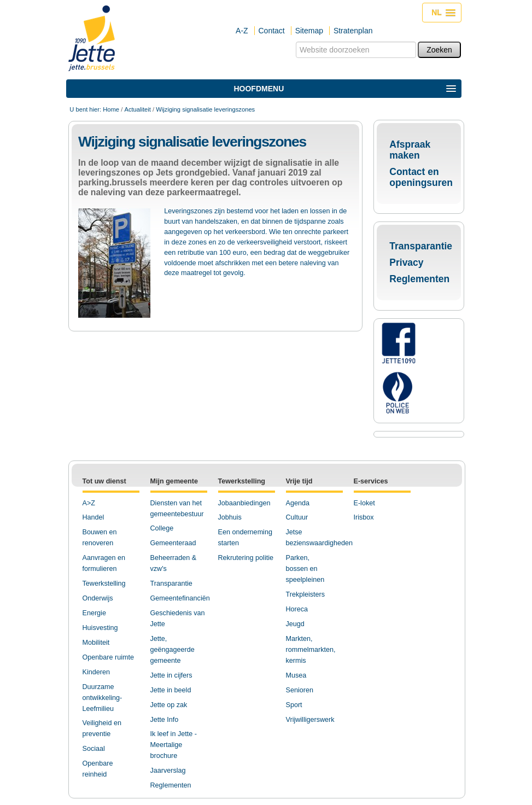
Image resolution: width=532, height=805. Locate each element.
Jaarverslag (168, 771)
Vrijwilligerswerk (310, 720)
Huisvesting (100, 628)
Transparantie (421, 246)
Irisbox (364, 517)
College (162, 528)
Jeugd (295, 624)
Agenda (298, 503)
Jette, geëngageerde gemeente (173, 650)
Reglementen (419, 279)
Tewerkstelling (104, 584)
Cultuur (297, 517)
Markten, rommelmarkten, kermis (311, 650)
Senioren (300, 690)
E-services (371, 481)
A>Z (89, 503)
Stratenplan (353, 31)
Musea (296, 675)
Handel (93, 517)
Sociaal (94, 749)
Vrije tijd (299, 481)
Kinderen (96, 672)
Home (111, 109)
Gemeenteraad (173, 543)
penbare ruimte (111, 657)
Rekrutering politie (246, 558)
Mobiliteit (96, 643)
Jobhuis (230, 517)
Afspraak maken (410, 150)
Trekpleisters (306, 594)
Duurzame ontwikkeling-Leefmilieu (103, 698)
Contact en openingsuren (421, 177)
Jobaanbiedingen (244, 503)
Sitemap (309, 31)
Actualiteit (138, 109)
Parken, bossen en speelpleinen (305, 569)
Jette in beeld (171, 690)
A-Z (242, 31)
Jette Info (165, 720)
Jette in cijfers (171, 675)
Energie (94, 613)
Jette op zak (169, 705)
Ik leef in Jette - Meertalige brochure (174, 745)
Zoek (296, 41)
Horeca (297, 609)
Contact (272, 31)
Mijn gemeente (174, 481)
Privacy (406, 262)
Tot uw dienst (104, 481)
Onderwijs (98, 598)
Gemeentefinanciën (180, 598)
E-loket (364, 503)
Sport (294, 705)
